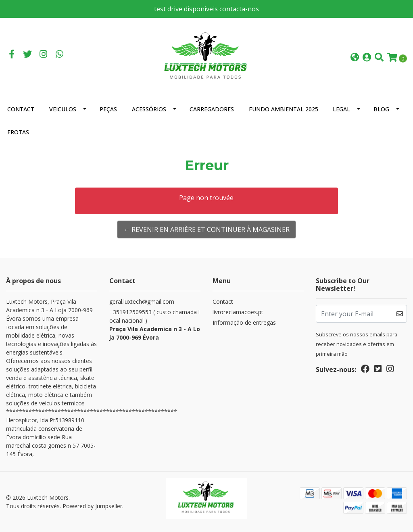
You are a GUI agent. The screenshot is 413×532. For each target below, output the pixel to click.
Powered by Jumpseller (92, 506)
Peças (108, 109)
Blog (381, 109)
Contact (21, 109)
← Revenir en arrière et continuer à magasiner (206, 229)
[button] (355, 58)
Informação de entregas (244, 322)
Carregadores (212, 109)
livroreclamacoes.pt (238, 312)
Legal (341, 109)
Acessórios (149, 109)
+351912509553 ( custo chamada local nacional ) (155, 325)
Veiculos (63, 109)
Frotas (18, 132)
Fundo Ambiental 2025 (284, 109)
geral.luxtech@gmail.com (142, 301)
